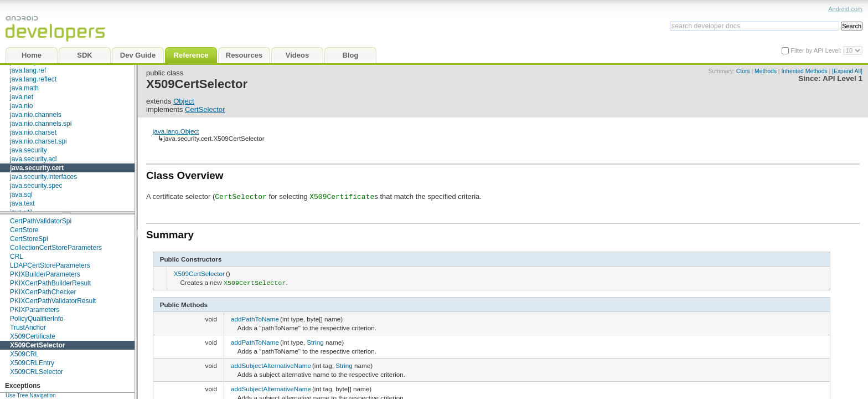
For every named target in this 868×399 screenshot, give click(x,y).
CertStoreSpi (29, 239)
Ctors (743, 71)
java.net (22, 97)
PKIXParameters (35, 310)
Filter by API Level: (817, 50)
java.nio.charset (33, 132)
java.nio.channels (36, 115)
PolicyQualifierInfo (37, 319)
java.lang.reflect (33, 79)
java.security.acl (33, 159)
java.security (29, 150)
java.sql (21, 195)
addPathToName (255, 318)
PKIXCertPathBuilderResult (50, 283)
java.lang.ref (28, 70)
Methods (766, 71)
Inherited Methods (804, 71)
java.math (24, 88)
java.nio (21, 106)
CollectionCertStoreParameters (56, 248)
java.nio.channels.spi (41, 124)
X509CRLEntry (32, 363)
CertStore (24, 230)
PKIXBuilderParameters (45, 274)
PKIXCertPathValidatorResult (53, 301)
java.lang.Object (176, 131)
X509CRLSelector (37, 372)
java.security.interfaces (43, 177)
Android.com (845, 9)
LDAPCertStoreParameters (50, 265)
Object (184, 101)
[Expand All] (847, 71)
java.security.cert (37, 168)
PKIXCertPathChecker (43, 292)
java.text (22, 203)
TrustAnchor (28, 328)
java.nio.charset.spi (38, 141)
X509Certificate (33, 336)
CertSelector (205, 109)
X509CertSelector (37, 345)
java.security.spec (36, 186)
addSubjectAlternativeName (271, 364)
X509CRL (24, 354)
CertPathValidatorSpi (41, 221)
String (315, 341)
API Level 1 (843, 78)
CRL (17, 257)
